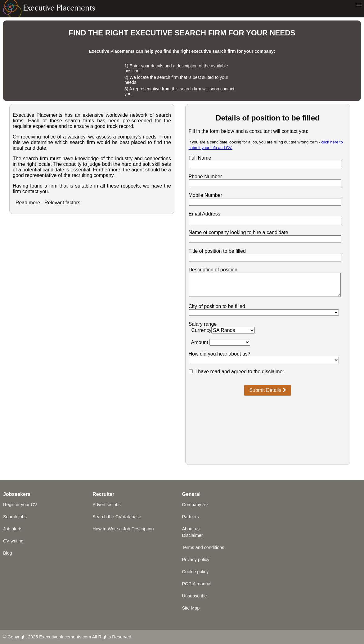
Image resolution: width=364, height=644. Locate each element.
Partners (191, 517)
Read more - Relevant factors (48, 203)
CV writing (13, 541)
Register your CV (20, 505)
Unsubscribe (195, 596)
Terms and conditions (203, 547)
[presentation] (267, 413)
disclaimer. (274, 372)
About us (191, 529)
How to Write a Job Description (123, 529)
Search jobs (15, 517)
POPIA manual (197, 584)
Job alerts (13, 529)
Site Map (191, 608)
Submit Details (268, 390)
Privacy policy (196, 560)
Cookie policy (195, 572)
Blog (8, 553)
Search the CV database (117, 517)
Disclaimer (193, 535)
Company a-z (195, 505)
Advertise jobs (106, 505)
